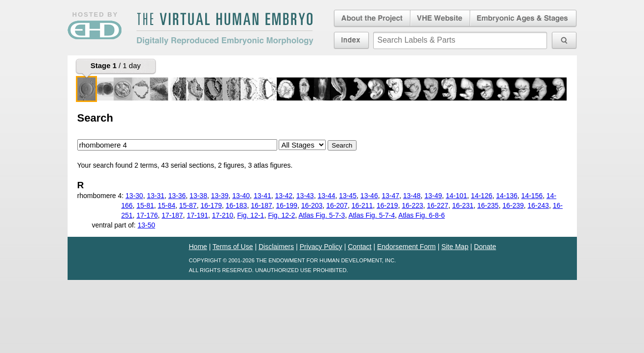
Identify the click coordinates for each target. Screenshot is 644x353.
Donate (485, 247)
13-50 (146, 225)
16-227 (438, 205)
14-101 (456, 196)
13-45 (348, 196)
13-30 (134, 196)
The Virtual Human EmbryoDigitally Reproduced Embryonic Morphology (225, 29)
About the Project (371, 19)
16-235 (488, 205)
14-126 (482, 196)
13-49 (433, 196)
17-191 (197, 215)
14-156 (532, 196)
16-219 (387, 205)
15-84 (167, 205)
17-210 (223, 215)
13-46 (369, 196)
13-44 (327, 196)
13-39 (220, 196)
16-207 (337, 205)
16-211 (362, 205)
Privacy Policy (321, 247)
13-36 (177, 196)
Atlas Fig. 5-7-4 (371, 215)
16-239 (513, 205)
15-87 (188, 205)
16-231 (463, 205)
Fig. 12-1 (250, 215)
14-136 (507, 196)
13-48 (412, 196)
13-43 (305, 196)
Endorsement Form (406, 247)
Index (351, 40)
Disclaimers (276, 247)
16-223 (412, 205)
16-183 (237, 205)
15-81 (145, 205)
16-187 (262, 205)
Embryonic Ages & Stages (524, 19)
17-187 (172, 215)
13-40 (241, 196)
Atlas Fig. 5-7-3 (322, 215)
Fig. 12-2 (281, 215)
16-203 (312, 205)
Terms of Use (233, 247)
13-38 (198, 196)
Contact (359, 247)
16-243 (538, 205)
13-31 (156, 196)
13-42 (284, 196)
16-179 (211, 205)
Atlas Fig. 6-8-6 (421, 215)
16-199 (287, 205)
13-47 (390, 196)
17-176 (147, 215)
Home (198, 247)
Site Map (455, 247)
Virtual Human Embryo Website (440, 19)
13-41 (262, 196)
